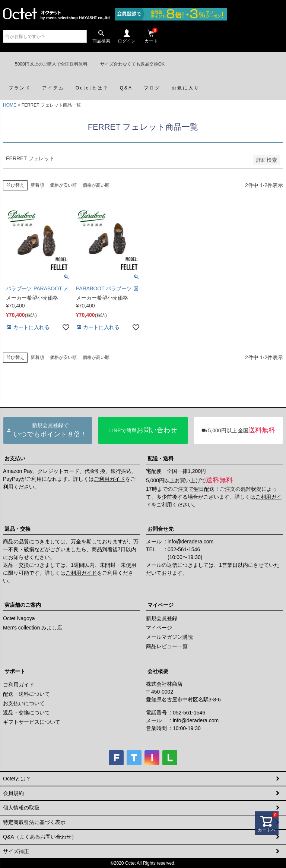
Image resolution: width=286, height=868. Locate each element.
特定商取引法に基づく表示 (34, 822)
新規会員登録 (162, 618)
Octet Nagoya (19, 618)
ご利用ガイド (109, 479)
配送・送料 (161, 458)
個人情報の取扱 (21, 808)
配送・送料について (26, 694)
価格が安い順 (63, 185)
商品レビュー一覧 (167, 646)
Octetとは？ (17, 779)
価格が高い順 (96, 185)
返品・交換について (26, 713)
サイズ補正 (16, 851)
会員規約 (13, 793)
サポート (15, 671)
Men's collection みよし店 (33, 628)
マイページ (161, 605)
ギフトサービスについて (32, 722)
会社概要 (158, 671)
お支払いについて (24, 703)
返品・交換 (18, 529)
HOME (10, 105)
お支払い (15, 458)
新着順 (37, 185)
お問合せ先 (161, 529)
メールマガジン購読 (169, 637)
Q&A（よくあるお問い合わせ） (40, 837)
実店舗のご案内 (23, 605)
